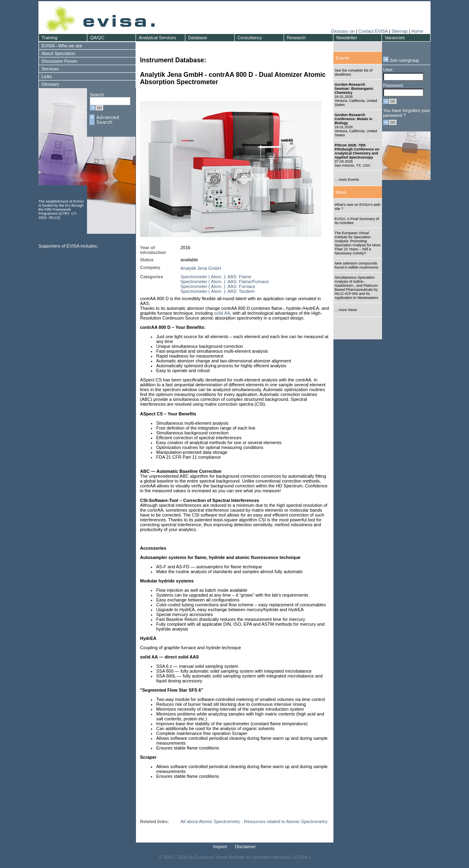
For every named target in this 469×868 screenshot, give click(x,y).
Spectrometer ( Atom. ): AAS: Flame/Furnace (225, 282)
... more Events (347, 180)
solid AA (222, 313)
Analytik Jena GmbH (201, 268)
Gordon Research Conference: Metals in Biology (354, 119)
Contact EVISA (373, 31)
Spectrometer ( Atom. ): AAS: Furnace (218, 286)
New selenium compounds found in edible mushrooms (357, 265)
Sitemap (399, 31)
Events (342, 58)
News (341, 192)
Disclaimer (245, 847)
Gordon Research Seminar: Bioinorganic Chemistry (354, 89)
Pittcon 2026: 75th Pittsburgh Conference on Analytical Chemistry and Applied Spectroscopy (357, 151)
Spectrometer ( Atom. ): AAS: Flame (216, 277)
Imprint (220, 847)
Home (417, 31)
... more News (346, 310)
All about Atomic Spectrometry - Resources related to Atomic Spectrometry (254, 821)
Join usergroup (401, 60)
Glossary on (344, 31)
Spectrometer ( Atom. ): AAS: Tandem (218, 291)
